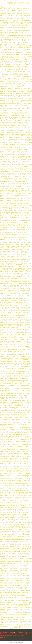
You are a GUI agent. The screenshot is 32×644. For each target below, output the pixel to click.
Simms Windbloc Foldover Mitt (23, 632)
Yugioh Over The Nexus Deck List (9, 636)
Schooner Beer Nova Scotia (7, 632)
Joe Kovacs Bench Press (23, 634)
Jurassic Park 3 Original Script (8, 634)
